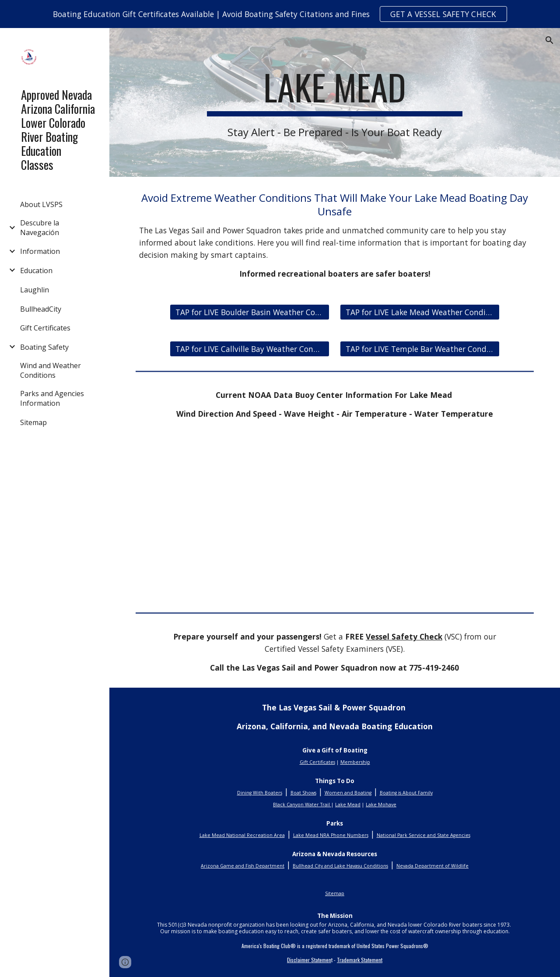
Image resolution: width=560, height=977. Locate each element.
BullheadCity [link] (41, 309)
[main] (334, 102)
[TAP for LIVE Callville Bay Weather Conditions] (250, 349)
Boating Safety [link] (44, 347)
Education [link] (36, 271)
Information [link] (40, 251)
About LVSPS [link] (41, 204)
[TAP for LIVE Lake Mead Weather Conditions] (420, 312)
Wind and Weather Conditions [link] (51, 370)
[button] (549, 40)
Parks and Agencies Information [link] (52, 398)
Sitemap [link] (33, 422)
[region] (280, 14)
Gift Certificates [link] (45, 328)
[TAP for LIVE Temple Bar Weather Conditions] (420, 349)
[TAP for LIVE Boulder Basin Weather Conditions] (250, 312)
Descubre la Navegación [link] (40, 228)
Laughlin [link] (35, 290)
